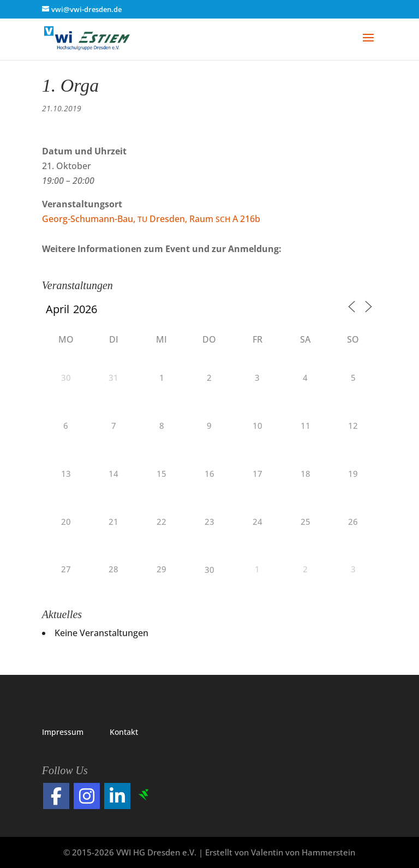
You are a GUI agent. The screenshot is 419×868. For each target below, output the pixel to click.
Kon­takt (124, 732)
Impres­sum (63, 732)
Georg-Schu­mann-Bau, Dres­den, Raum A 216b (151, 219)
